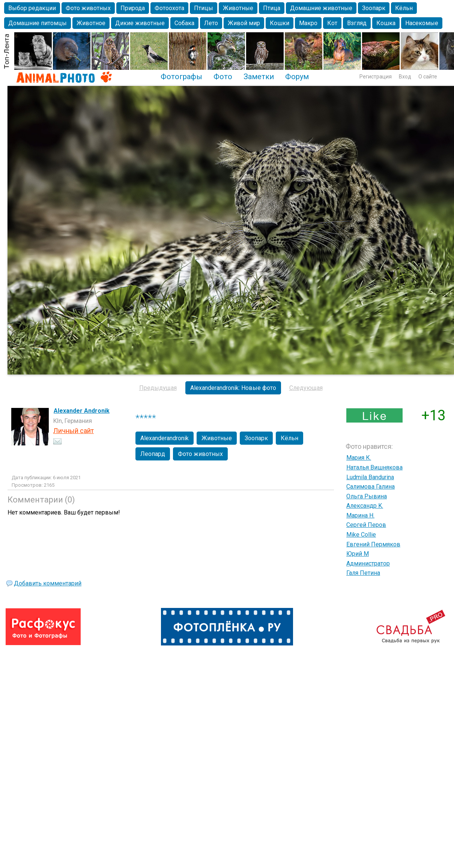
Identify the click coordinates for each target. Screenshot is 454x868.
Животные (238, 8)
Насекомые (422, 23)
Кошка (386, 23)
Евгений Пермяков (373, 544)
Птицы (204, 8)
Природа (133, 8)
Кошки (280, 23)
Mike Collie (361, 535)
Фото (223, 77)
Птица (272, 8)
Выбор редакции (32, 8)
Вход (405, 77)
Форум (297, 77)
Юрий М (358, 554)
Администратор (368, 563)
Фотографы (181, 77)
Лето (211, 23)
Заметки (259, 77)
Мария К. (359, 458)
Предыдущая (158, 388)
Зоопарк (374, 8)
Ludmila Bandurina (370, 477)
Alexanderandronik (165, 438)
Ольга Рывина (367, 496)
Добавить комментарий (48, 583)
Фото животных (88, 8)
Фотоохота (169, 8)
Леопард (153, 454)
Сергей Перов (366, 525)
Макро (308, 23)
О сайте (428, 77)
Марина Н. (360, 515)
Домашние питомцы (38, 23)
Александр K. (365, 506)
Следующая (306, 388)
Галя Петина (363, 573)
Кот (332, 23)
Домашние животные (321, 8)
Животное (91, 23)
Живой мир (244, 23)
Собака (184, 23)
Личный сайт (74, 431)
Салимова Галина (371, 487)
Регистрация (376, 77)
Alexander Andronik (82, 411)
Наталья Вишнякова (374, 467)
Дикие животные (140, 23)
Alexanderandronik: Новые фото (233, 388)
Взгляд (357, 23)
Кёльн (404, 8)
